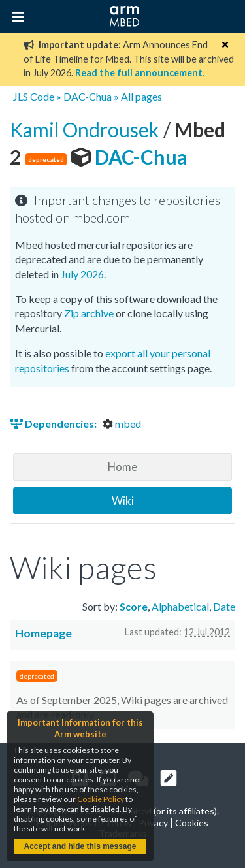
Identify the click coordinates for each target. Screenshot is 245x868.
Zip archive (89, 313)
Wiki (123, 501)
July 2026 (82, 274)
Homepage (43, 633)
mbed (122, 424)
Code (42, 96)
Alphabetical (180, 606)
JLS (21, 96)
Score (134, 606)
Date (224, 606)
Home (122, 467)
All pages (141, 96)
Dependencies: (54, 424)
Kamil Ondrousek (87, 129)
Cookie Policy (101, 799)
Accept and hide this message (80, 846)
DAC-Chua (88, 96)
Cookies (192, 823)
